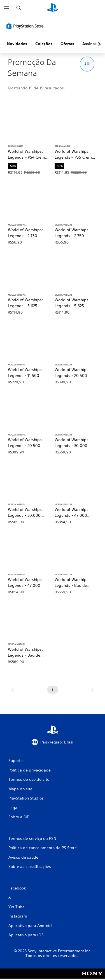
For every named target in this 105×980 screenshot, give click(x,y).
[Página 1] (53, 690)
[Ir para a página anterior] (13, 690)
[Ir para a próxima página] (92, 690)
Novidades (17, 44)
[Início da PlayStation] (53, 8)
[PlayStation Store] (26, 26)
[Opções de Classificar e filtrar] (87, 64)
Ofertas (67, 44)
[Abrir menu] (6, 8)
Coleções (44, 44)
